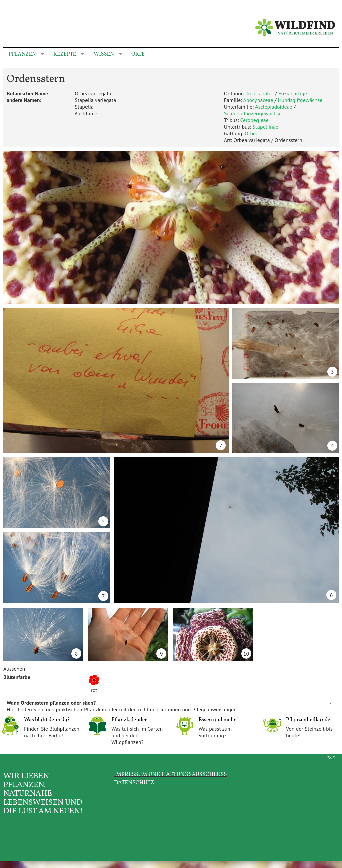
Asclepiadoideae (273, 107)
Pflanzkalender (129, 720)
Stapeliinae (265, 127)
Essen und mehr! (219, 720)
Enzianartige (293, 93)
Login (330, 757)
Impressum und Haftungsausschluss (170, 775)
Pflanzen (24, 55)
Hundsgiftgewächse (300, 100)
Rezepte (66, 55)
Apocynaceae (258, 100)
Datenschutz (134, 783)
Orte (138, 54)
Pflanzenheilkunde (308, 720)
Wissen (105, 55)
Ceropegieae (254, 120)
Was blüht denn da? (47, 720)
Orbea (252, 133)
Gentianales (260, 93)
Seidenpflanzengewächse (253, 113)
